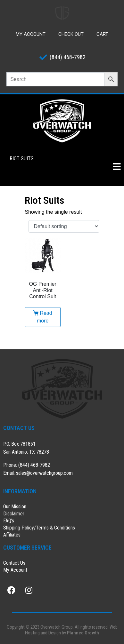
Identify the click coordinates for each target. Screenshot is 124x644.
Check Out (71, 34)
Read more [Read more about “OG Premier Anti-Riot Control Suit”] (45, 317)
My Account (31, 34)
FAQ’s (9, 521)
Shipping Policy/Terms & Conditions (39, 528)
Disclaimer (14, 514)
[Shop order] (64, 226)
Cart (102, 34)
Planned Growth (83, 633)
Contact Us (14, 563)
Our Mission (15, 507)
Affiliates (12, 535)
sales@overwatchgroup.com (44, 473)
